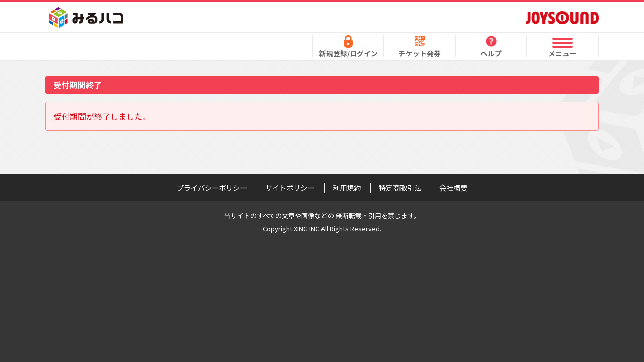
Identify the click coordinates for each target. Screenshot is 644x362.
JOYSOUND (562, 17)
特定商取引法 (400, 188)
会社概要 (453, 188)
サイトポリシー (290, 188)
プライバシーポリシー (212, 188)
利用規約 (347, 188)
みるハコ (86, 17)
